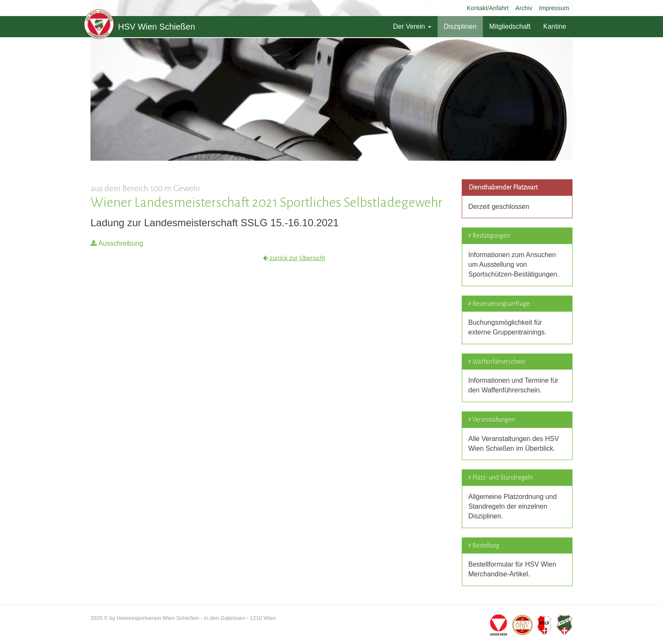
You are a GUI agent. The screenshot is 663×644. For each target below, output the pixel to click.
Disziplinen (460, 26)
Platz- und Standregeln (503, 477)
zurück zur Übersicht (294, 258)
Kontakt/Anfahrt (488, 8)
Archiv (524, 8)
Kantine (555, 26)
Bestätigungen (491, 236)
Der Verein (412, 26)
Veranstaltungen (494, 419)
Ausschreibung (117, 243)
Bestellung (486, 545)
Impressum (554, 8)
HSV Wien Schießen (140, 27)
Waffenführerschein (499, 362)
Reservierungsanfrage (501, 304)
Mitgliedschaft (510, 26)
